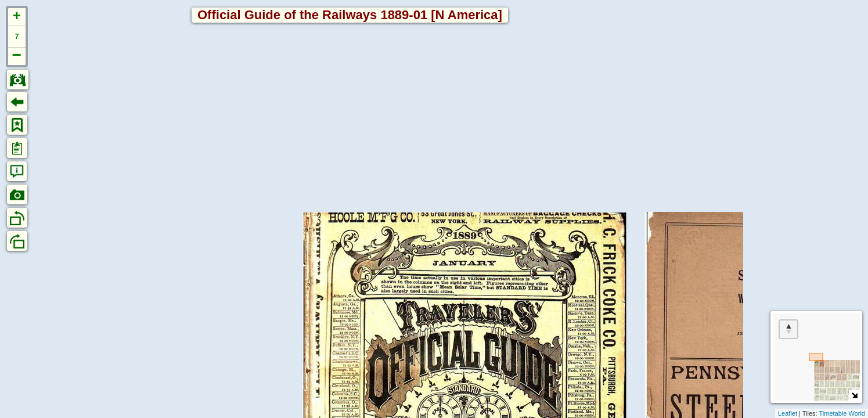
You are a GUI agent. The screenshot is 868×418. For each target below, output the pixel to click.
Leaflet (788, 413)
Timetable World (842, 413)
